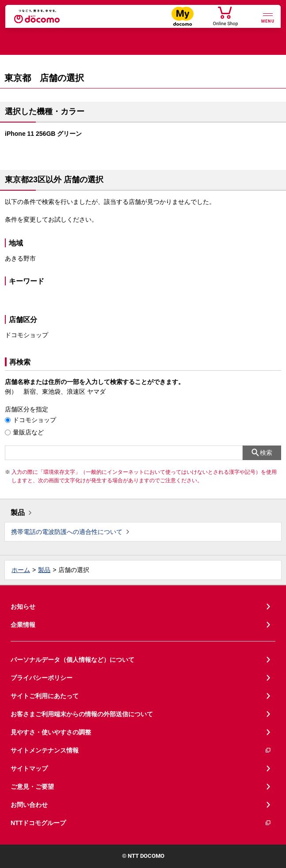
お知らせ (23, 607)
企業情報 (23, 625)
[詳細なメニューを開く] (268, 17)
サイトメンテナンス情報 (141, 751)
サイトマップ (29, 768)
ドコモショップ (34, 420)
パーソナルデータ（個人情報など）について (72, 660)
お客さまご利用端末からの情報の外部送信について (82, 714)
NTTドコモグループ (141, 823)
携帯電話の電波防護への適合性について (67, 532)
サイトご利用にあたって (45, 696)
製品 (18, 513)
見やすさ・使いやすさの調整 (51, 732)
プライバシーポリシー (42, 678)
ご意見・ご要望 (32, 787)
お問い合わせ (29, 805)
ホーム (21, 570)
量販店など (28, 432)
